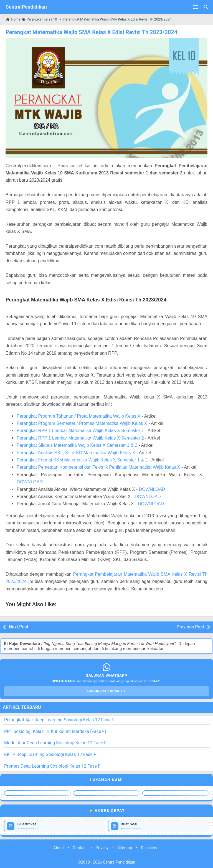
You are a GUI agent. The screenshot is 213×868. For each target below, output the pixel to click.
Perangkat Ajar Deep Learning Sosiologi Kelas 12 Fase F (59, 720)
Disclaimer (150, 848)
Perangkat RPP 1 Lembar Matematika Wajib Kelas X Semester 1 (80, 431)
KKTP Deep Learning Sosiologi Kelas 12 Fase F (50, 754)
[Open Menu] (196, 7)
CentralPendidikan (26, 7)
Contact (80, 848)
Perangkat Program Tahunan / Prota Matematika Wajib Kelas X (78, 416)
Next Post (19, 627)
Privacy (102, 848)
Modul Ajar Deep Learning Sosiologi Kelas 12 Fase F (55, 743)
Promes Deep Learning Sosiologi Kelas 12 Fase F (52, 766)
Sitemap (125, 848)
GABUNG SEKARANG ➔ (107, 691)
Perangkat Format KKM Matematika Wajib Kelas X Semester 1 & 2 (82, 460)
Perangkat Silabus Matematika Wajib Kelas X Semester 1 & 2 (77, 445)
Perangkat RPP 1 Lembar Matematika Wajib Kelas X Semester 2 (80, 438)
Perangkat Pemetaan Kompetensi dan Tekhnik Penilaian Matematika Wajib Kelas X (98, 467)
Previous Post (190, 627)
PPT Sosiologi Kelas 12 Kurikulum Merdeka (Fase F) (55, 731)
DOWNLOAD (30, 482)
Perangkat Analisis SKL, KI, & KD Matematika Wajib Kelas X (76, 453)
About (59, 848)
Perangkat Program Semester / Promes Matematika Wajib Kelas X (82, 423)
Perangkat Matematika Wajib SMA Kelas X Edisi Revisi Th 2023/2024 (91, 32)
